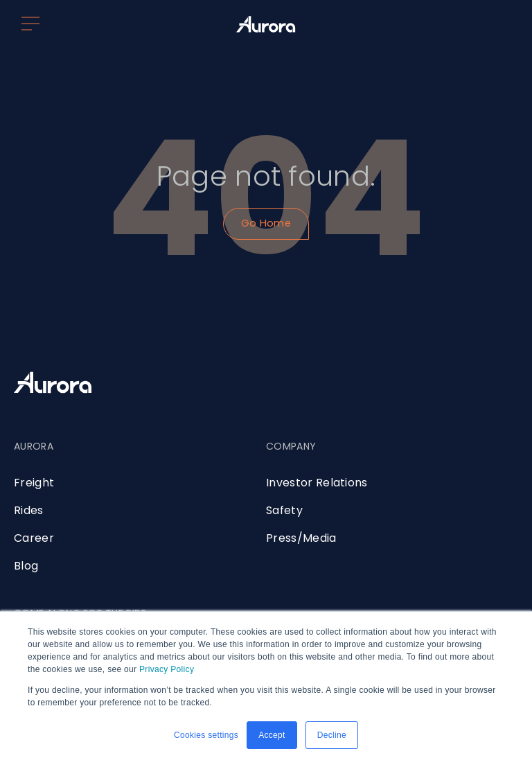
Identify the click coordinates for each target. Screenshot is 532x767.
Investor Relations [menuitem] (317, 483)
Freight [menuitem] (34, 483)
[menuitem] (34, 457)
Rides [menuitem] (29, 510)
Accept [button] (272, 735)
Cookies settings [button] (206, 735)
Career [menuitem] (34, 538)
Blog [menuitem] (26, 566)
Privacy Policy (167, 669)
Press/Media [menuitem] (301, 538)
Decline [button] (332, 735)
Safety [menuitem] (284, 510)
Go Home (266, 223)
